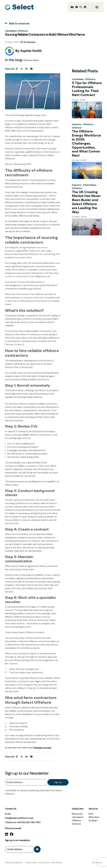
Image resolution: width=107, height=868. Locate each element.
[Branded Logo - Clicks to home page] (19, 7)
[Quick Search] (81, 7)
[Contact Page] (77, 7)
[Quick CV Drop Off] (72, 7)
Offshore (23, 31)
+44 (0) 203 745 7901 (28, 822)
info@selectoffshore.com (19, 818)
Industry (77, 124)
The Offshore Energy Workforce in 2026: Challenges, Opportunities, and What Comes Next (86, 143)
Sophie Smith (31, 51)
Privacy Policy (44, 863)
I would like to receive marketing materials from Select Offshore (34, 792)
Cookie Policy (31, 863)
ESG (91, 814)
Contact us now (42, 748)
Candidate (11, 31)
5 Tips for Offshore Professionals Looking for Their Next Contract (87, 89)
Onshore (77, 128)
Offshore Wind (31, 60)
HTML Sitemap (56, 863)
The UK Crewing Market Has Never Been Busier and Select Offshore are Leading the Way (86, 202)
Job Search (78, 817)
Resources (77, 814)
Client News (90, 185)
